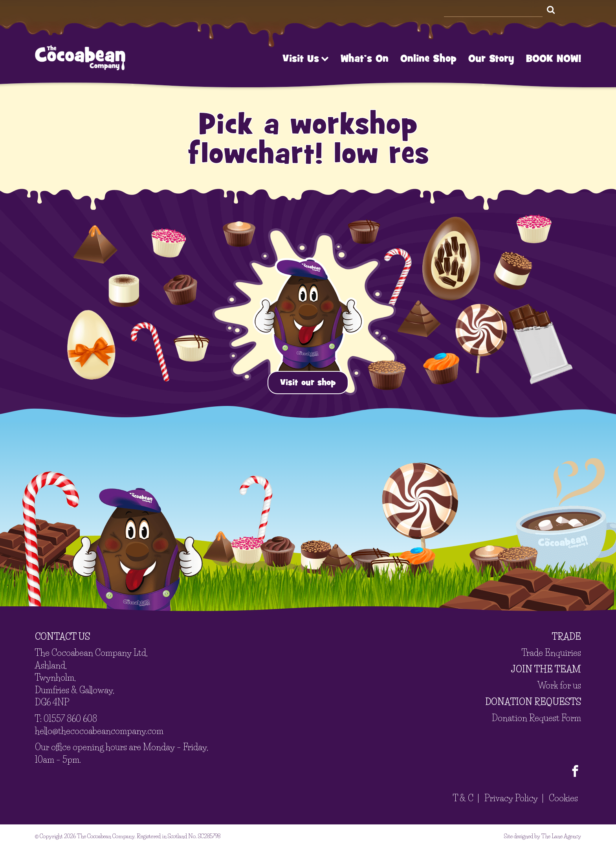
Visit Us (306, 59)
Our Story (491, 59)
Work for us (559, 686)
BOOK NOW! (554, 59)
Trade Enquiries (551, 653)
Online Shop (428, 59)
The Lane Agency (561, 836)
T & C (463, 798)
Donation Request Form (536, 718)
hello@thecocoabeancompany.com (99, 731)
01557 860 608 (70, 719)
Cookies (563, 798)
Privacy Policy (511, 798)
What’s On (365, 59)
